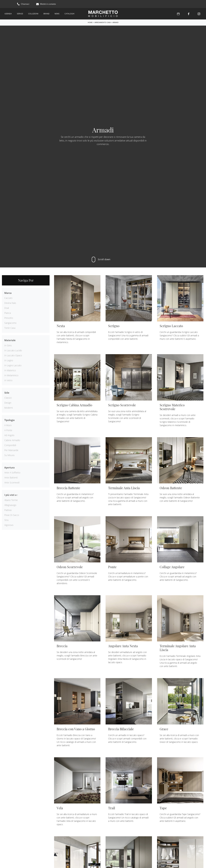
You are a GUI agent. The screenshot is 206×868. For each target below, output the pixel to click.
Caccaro (8, 298)
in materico (10, 370)
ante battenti (11, 477)
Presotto (9, 318)
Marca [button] (8, 293)
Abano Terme (11, 500)
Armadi (115, 22)
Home (90, 22)
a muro (8, 425)
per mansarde (11, 450)
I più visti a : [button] (11, 495)
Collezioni (33, 13)
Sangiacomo (10, 323)
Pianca (8, 313)
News (57, 13)
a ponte (8, 430)
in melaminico (11, 375)
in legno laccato (13, 365)
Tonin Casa (10, 328)
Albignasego (10, 505)
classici (8, 398)
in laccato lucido (13, 350)
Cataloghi (69, 13)
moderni (9, 408)
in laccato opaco (13, 355)
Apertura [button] (9, 467)
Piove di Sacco (12, 515)
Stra (6, 520)
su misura (9, 455)
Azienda (8, 13)
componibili (10, 445)
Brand (46, 13)
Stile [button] (7, 392)
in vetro (8, 380)
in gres (8, 345)
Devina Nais (10, 303)
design (8, 403)
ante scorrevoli (12, 482)
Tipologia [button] (9, 420)
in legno (9, 360)
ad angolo (9, 435)
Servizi (20, 13)
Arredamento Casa (103, 22)
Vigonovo (9, 525)
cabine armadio (12, 440)
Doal (7, 308)
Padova (8, 510)
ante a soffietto (12, 472)
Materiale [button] (10, 340)
